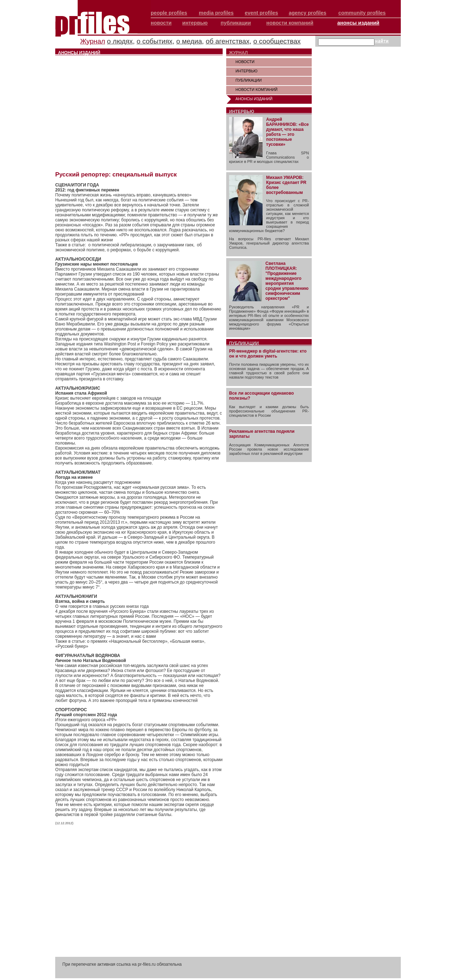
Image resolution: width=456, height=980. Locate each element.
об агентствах (228, 41)
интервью (195, 23)
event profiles (261, 13)
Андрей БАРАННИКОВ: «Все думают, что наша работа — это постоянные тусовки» (287, 132)
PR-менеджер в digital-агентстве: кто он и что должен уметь (268, 354)
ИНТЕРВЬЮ (247, 71)
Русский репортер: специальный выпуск (116, 175)
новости (161, 23)
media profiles (216, 13)
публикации (236, 23)
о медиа (189, 41)
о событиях (154, 41)
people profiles (169, 13)
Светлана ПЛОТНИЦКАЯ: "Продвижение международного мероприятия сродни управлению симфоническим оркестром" (287, 281)
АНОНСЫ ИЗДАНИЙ (254, 99)
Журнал (93, 41)
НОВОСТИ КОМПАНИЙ (256, 89)
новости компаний (290, 23)
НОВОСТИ (245, 62)
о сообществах (277, 41)
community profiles (362, 13)
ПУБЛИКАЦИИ (249, 80)
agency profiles (307, 13)
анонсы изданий (358, 23)
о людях (120, 41)
